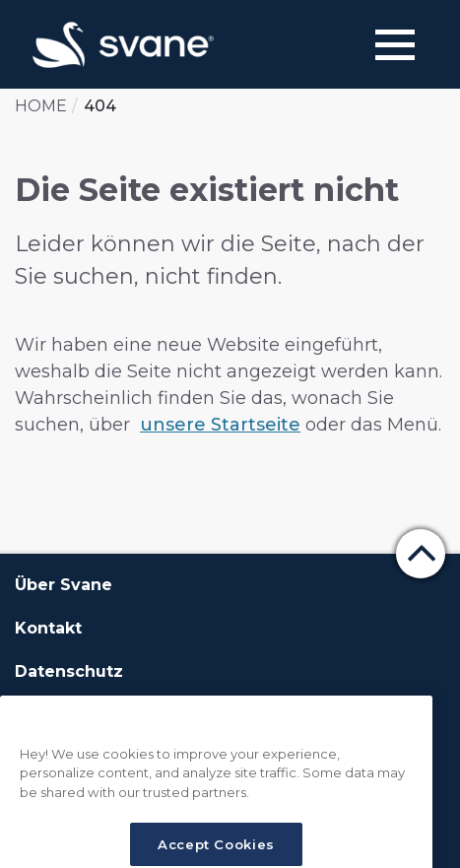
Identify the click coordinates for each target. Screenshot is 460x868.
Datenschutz (69, 671)
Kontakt (48, 628)
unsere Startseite (220, 425)
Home (41, 106)
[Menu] (395, 45)
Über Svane (64, 585)
